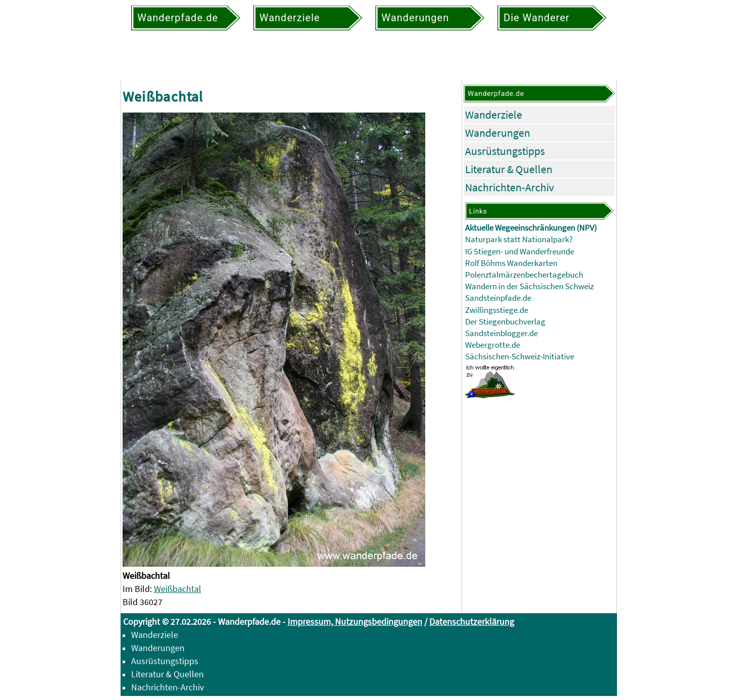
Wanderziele (494, 115)
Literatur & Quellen (509, 169)
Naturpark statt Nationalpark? (519, 239)
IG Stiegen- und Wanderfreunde (520, 252)
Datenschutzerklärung (472, 622)
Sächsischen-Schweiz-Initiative (520, 357)
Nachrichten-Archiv (509, 187)
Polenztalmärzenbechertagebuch (524, 275)
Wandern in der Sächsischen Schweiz (529, 286)
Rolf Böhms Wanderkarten (511, 263)
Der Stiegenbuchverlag (505, 322)
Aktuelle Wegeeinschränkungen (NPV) (531, 228)
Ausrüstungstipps (505, 151)
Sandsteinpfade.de (498, 298)
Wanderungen (498, 133)
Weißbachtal (178, 589)
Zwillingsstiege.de (497, 310)
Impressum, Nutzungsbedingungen (355, 622)
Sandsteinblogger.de (501, 333)
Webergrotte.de (493, 345)
